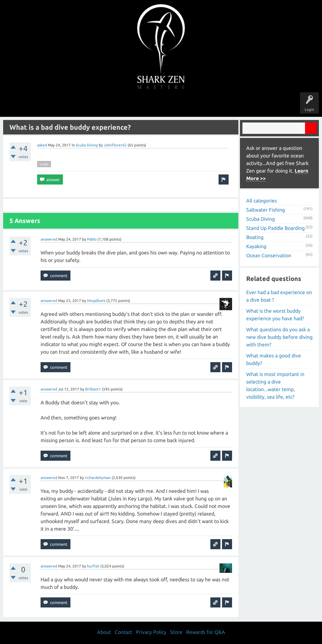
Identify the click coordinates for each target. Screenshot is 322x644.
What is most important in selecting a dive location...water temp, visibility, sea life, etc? (275, 385)
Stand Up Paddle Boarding (275, 228)
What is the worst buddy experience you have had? (275, 315)
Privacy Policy (151, 632)
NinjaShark (96, 301)
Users (161, 105)
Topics (142, 105)
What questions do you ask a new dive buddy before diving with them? (279, 337)
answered (49, 239)
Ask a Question (187, 105)
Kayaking (256, 246)
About (214, 105)
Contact (123, 632)
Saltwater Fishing (266, 210)
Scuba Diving (87, 145)
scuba (44, 164)
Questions (91, 105)
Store (233, 105)
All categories (261, 201)
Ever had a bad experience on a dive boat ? (279, 296)
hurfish (93, 566)
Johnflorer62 (115, 145)
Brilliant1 (93, 389)
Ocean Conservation (269, 255)
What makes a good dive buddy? (274, 359)
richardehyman (98, 478)
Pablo (92, 239)
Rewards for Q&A (206, 632)
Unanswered (117, 105)
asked (42, 145)
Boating (255, 237)
